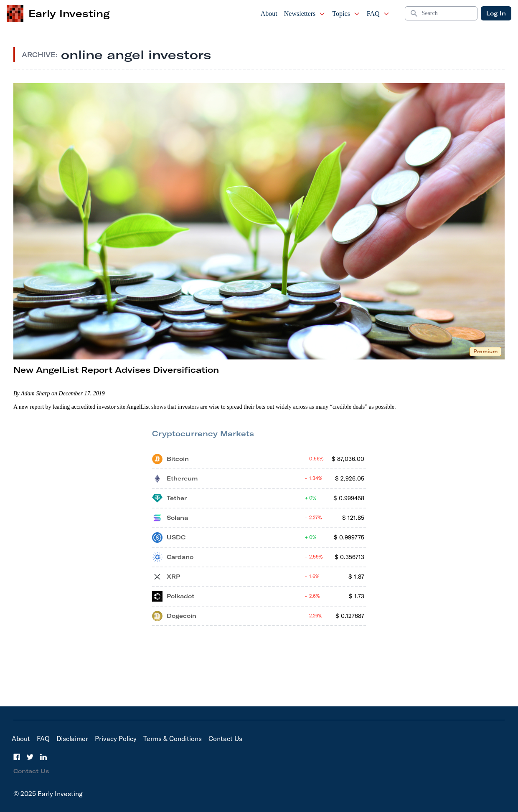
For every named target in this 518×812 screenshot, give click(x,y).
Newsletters (305, 14)
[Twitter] (30, 757)
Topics (346, 14)
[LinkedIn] (43, 757)
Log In (496, 13)
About (269, 14)
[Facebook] (17, 757)
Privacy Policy (116, 739)
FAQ (378, 14)
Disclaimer (72, 739)
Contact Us (225, 739)
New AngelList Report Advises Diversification (116, 370)
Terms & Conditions (173, 739)
